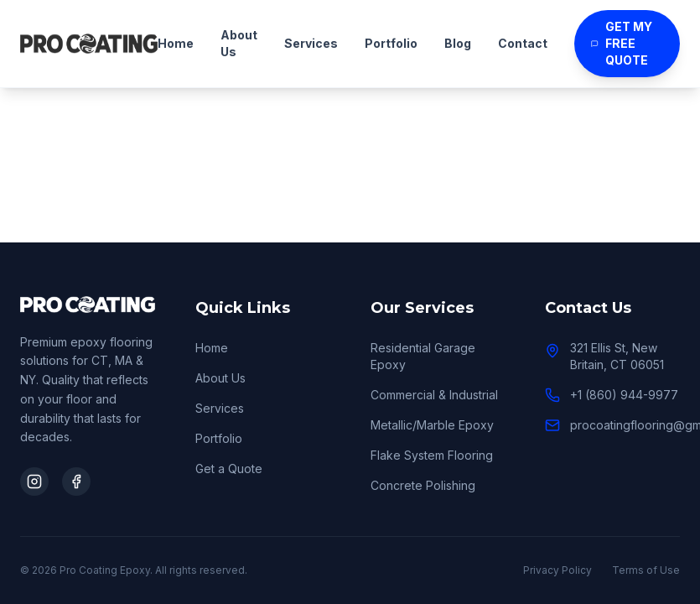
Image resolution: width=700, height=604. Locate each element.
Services (311, 43)
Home (176, 43)
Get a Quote (229, 469)
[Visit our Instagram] (34, 482)
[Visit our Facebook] (76, 482)
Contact (523, 43)
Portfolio (391, 43)
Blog (458, 43)
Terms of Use (646, 570)
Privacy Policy (557, 570)
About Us (239, 43)
